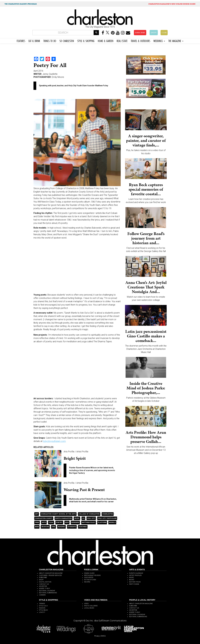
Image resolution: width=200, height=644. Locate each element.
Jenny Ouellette (50, 74)
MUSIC (132, 578)
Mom (37, 527)
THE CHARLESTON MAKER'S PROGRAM (21, 4)
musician (45, 527)
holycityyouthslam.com (54, 441)
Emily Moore (58, 77)
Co (83, 518)
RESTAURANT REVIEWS (92, 575)
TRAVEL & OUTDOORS (140, 41)
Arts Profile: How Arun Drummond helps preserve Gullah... (146, 437)
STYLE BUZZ (43, 610)
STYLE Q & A (43, 606)
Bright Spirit (75, 458)
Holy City (91, 518)
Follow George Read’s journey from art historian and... (146, 238)
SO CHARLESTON (67, 41)
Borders (75, 522)
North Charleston (63, 518)
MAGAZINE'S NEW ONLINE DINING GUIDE (172, 4)
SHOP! (154, 33)
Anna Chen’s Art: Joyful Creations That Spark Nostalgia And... (146, 287)
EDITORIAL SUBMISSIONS (48, 593)
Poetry (59, 522)
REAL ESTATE (122, 41)
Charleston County (44, 518)
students (72, 527)
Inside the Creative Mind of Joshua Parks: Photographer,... (146, 388)
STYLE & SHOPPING (86, 41)
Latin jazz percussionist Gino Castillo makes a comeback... (146, 336)
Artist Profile (82, 452)
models (112, 522)
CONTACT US (44, 584)
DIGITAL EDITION (45, 582)
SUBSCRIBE (140, 33)
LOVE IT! (42, 612)
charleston (108, 514)
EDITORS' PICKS (135, 582)
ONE (53, 527)
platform (102, 522)
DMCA (103, 636)
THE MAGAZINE (176, 41)
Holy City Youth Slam (107, 518)
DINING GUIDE (89, 573)
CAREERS (42, 595)
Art (37, 514)
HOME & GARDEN (106, 41)
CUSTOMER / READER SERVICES (50, 575)
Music (77, 518)
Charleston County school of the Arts (58, 514)
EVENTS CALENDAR (136, 573)
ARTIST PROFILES (135, 575)
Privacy (97, 636)
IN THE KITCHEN (90, 580)
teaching (83, 527)
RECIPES (87, 582)
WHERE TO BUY (45, 588)
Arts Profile (69, 452)
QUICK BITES (89, 578)
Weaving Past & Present (84, 490)
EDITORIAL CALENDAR (47, 591)
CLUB (164, 33)
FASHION (42, 608)
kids (67, 522)
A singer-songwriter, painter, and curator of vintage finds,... (146, 140)
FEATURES (21, 41)
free (37, 522)
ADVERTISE (43, 586)
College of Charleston (89, 514)
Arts (44, 522)
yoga (51, 522)
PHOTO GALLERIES (91, 606)
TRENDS (42, 604)
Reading (61, 527)
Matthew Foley (89, 522)
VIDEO (86, 604)
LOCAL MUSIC (89, 608)
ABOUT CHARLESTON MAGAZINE (51, 573)
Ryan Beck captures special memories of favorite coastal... (146, 189)
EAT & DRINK (34, 41)
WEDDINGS (159, 41)
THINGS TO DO (50, 41)
